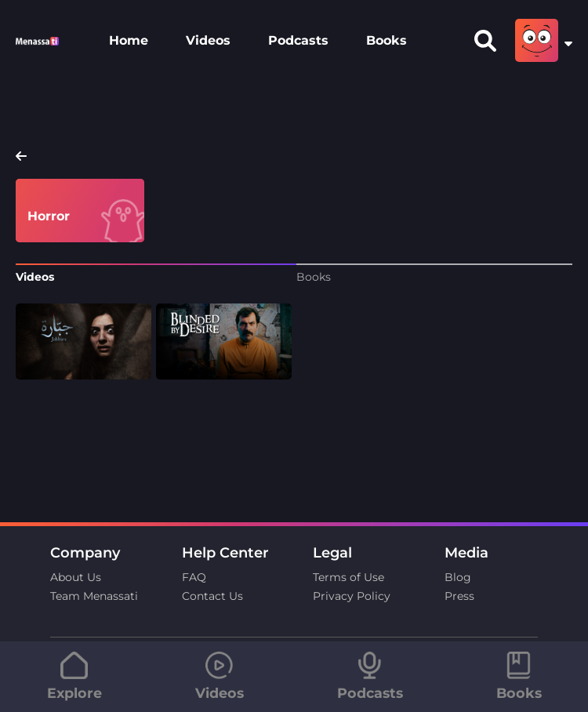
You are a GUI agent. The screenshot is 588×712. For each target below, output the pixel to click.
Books (387, 40)
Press (459, 596)
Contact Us (212, 596)
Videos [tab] (35, 277)
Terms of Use (348, 577)
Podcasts (298, 40)
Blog (458, 577)
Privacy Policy (352, 596)
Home (129, 40)
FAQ (194, 577)
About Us (76, 577)
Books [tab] (314, 277)
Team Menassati (94, 596)
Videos (208, 40)
